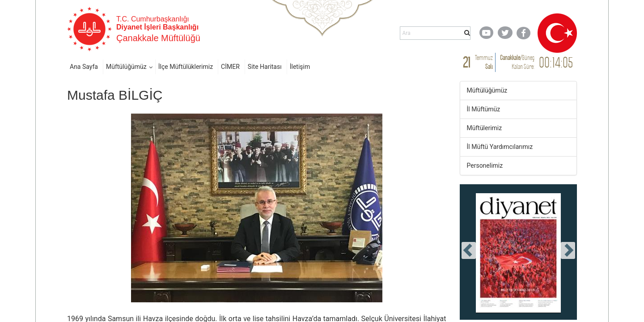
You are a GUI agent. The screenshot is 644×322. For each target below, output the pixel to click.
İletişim (300, 67)
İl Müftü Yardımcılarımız (500, 147)
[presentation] (469, 250)
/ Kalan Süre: (517, 62)
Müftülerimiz (485, 128)
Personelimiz (485, 165)
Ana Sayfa (84, 67)
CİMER (230, 67)
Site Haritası (265, 67)
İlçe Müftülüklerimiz (186, 67)
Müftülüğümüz (126, 67)
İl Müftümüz (484, 109)
